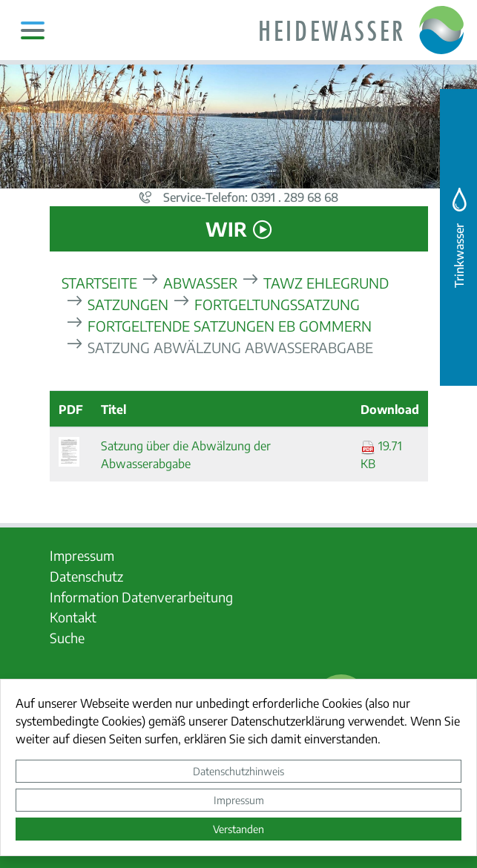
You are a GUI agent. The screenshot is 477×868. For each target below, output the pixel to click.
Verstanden (238, 829)
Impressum (239, 800)
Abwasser (200, 282)
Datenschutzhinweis (238, 771)
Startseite (99, 282)
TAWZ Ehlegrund (326, 282)
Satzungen (128, 304)
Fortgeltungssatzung (277, 304)
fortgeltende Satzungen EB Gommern (230, 325)
